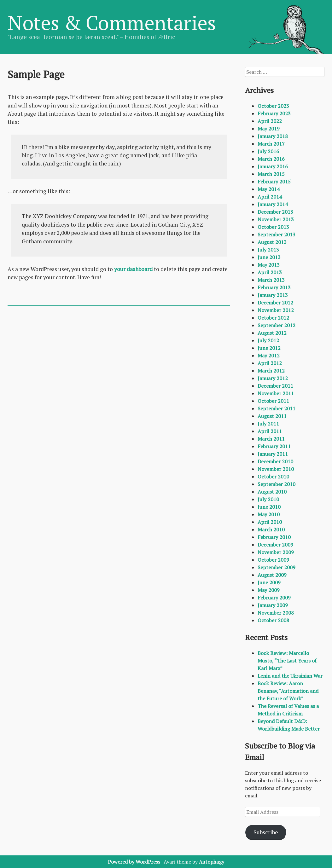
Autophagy (212, 862)
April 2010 (270, 522)
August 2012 (272, 333)
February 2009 (274, 598)
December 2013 (275, 212)
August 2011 (272, 416)
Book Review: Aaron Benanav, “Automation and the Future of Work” (288, 691)
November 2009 (276, 552)
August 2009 (272, 575)
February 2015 (274, 182)
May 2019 (269, 129)
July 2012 (268, 340)
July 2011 (268, 424)
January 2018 (273, 136)
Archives (259, 90)
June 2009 (269, 582)
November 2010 (276, 469)
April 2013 (270, 272)
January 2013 (273, 295)
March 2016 (271, 159)
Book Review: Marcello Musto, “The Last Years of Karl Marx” (287, 661)
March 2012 (271, 371)
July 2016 (268, 151)
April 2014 (270, 197)
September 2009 (277, 567)
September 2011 (277, 408)
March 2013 (271, 280)
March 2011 (271, 439)
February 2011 (274, 446)
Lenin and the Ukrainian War (290, 676)
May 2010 (269, 514)
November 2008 (276, 613)
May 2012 (269, 356)
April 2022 (270, 121)
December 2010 (275, 461)
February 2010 (274, 537)
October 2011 (273, 401)
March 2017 (271, 144)
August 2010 (272, 492)
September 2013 (277, 234)
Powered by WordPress (134, 862)
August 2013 (272, 242)
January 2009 (273, 605)
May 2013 (269, 265)
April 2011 (270, 431)
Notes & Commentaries (112, 22)
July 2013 (268, 250)
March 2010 (271, 529)
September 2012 (277, 325)
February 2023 (274, 113)
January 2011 (273, 454)
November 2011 (276, 393)
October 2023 (273, 106)
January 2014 (273, 204)
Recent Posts (266, 637)
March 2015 (271, 174)
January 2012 (273, 378)
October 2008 (273, 620)
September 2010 (277, 484)
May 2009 (269, 590)
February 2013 (274, 287)
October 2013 (273, 227)
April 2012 (270, 363)
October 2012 (273, 318)
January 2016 (273, 166)
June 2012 (269, 348)
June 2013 (269, 257)
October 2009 (273, 560)
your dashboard (133, 269)
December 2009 (275, 545)
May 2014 (269, 189)
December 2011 (275, 386)
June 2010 (269, 507)
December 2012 (275, 303)
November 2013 (276, 219)
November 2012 (276, 310)
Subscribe (266, 832)
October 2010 (273, 477)
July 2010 (268, 499)
